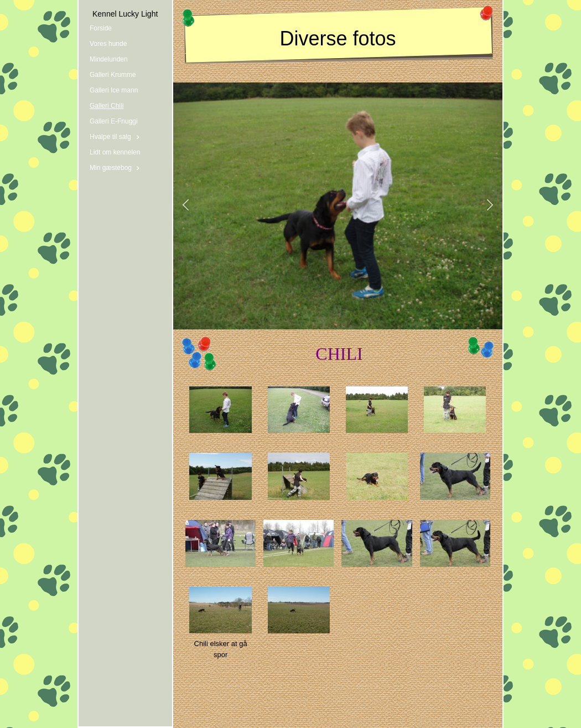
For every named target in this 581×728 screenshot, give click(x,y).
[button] (186, 206)
